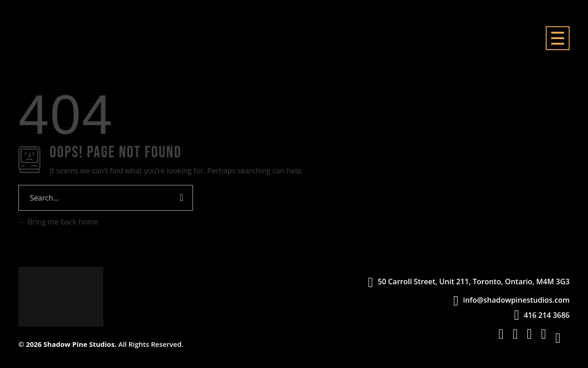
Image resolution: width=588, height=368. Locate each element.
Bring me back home (58, 222)
